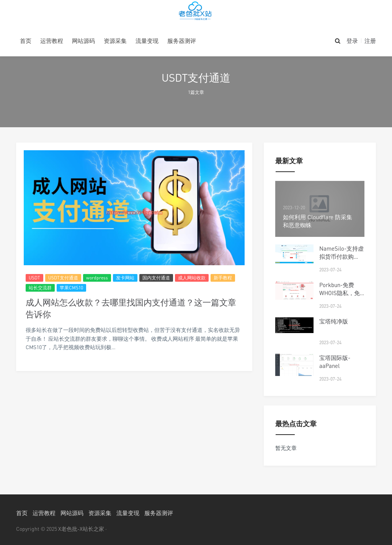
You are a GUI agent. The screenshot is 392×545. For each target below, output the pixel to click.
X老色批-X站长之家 (81, 529)
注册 (370, 41)
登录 (352, 41)
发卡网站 (125, 278)
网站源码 (83, 41)
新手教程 (223, 278)
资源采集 (115, 41)
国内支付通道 (156, 278)
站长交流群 (40, 288)
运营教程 (52, 41)
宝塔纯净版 (334, 321)
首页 (26, 41)
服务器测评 (182, 41)
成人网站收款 (192, 278)
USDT (34, 278)
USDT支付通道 (63, 278)
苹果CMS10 (71, 288)
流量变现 (147, 41)
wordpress (97, 278)
